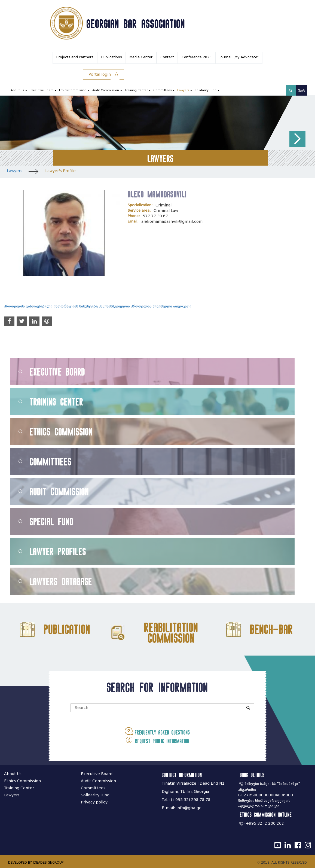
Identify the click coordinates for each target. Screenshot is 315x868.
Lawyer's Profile (60, 171)
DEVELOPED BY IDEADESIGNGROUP (36, 862)
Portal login (103, 74)
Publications (112, 57)
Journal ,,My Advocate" (239, 57)
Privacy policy (94, 802)
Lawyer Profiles (58, 551)
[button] (297, 139)
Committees (162, 90)
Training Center (136, 90)
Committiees (51, 462)
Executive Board (42, 90)
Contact (167, 57)
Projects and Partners (75, 57)
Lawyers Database (61, 581)
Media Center (141, 57)
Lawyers (183, 90)
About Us (17, 90)
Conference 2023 (197, 57)
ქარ (302, 91)
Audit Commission (106, 90)
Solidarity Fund (206, 90)
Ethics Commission (73, 90)
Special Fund (52, 521)
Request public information (157, 740)
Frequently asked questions (157, 731)
